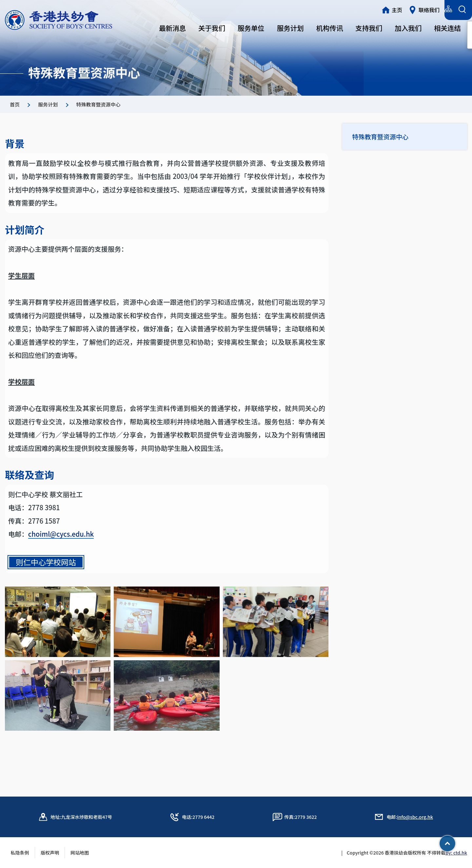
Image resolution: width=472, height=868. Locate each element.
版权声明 (50, 853)
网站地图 (82, 853)
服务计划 (290, 28)
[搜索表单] (462, 10)
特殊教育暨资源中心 (383, 137)
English (431, 9)
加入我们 (408, 28)
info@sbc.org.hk (415, 817)
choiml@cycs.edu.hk (61, 546)
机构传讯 (330, 28)
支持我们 (369, 28)
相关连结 (447, 28)
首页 (15, 104)
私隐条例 (20, 853)
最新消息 (172, 28)
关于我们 (212, 28)
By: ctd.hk (456, 853)
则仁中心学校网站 (46, 574)
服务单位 (251, 28)
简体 (409, 9)
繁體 (389, 9)
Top (455, 841)
